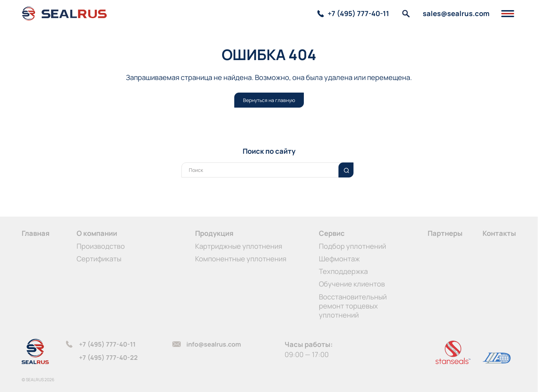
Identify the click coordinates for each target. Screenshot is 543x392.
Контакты (499, 233)
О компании (97, 233)
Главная (36, 233)
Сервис (332, 233)
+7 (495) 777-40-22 (108, 357)
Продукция (214, 233)
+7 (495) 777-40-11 (107, 344)
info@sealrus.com (214, 344)
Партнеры (445, 233)
